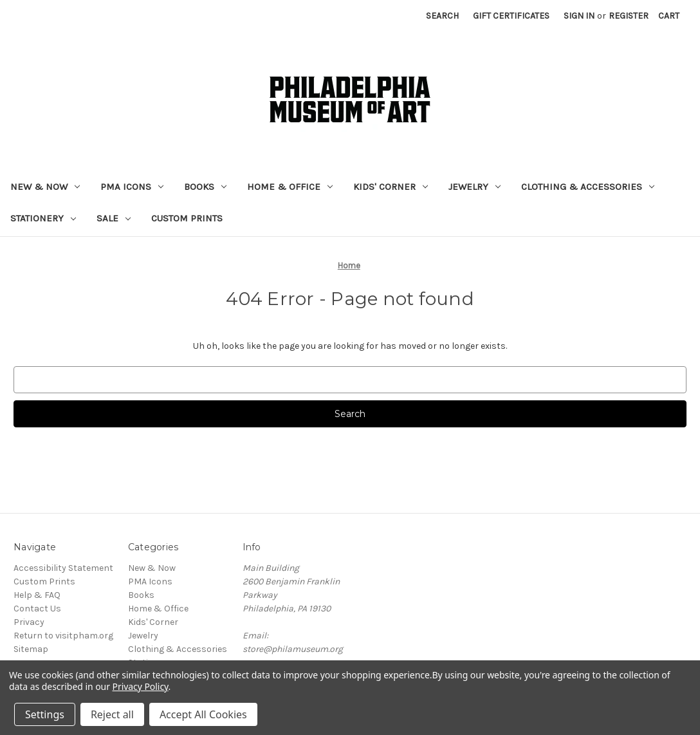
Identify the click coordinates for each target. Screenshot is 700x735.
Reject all (112, 714)
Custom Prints (187, 218)
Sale (114, 218)
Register (629, 16)
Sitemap (31, 649)
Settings (45, 714)
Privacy (29, 622)
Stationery (43, 218)
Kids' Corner (391, 187)
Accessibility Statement (63, 568)
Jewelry (474, 187)
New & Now (45, 187)
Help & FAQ (37, 595)
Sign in (579, 16)
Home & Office (290, 187)
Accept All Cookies (203, 714)
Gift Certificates (511, 16)
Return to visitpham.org (63, 636)
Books (205, 187)
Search (442, 16)
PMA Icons (132, 187)
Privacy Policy (141, 686)
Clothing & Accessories (588, 187)
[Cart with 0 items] (669, 16)
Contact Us (37, 609)
